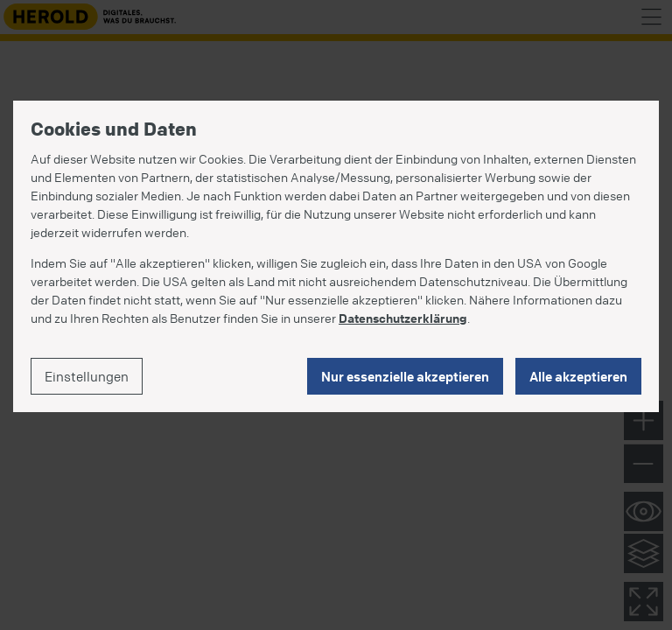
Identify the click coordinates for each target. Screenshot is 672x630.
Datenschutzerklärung (403, 318)
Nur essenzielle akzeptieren (405, 376)
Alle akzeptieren (578, 376)
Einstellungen (87, 376)
